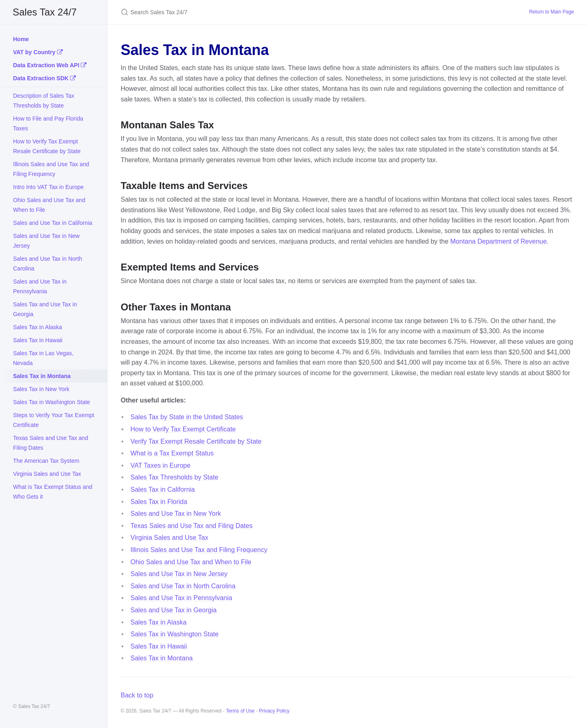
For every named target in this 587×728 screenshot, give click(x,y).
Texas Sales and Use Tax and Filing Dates (51, 443)
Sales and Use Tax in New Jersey (46, 241)
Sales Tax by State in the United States (187, 417)
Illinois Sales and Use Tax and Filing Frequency (51, 169)
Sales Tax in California (163, 489)
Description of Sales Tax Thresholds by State (44, 101)
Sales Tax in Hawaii (38, 340)
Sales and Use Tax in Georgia (173, 610)
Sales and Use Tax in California (53, 223)
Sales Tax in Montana (42, 376)
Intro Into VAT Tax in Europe (48, 187)
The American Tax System (46, 461)
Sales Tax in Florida (159, 502)
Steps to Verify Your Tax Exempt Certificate (54, 420)
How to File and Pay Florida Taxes (48, 123)
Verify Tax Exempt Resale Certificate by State (196, 441)
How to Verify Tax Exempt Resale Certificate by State (47, 146)
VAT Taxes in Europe (160, 465)
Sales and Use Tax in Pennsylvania (40, 286)
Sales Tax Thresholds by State (174, 477)
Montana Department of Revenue (499, 241)
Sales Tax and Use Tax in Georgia (45, 309)
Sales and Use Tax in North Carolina (47, 264)
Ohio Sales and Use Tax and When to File (49, 205)
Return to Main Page (552, 12)
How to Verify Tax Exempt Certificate (183, 429)
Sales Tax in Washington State (52, 402)
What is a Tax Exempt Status (172, 453)
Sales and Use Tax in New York (176, 514)
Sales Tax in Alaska (38, 327)
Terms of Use (240, 711)
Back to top (137, 695)
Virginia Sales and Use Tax (47, 474)
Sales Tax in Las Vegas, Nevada (43, 358)
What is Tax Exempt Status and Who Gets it (53, 492)
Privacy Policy (274, 711)
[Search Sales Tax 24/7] (217, 12)
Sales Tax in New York (41, 389)
